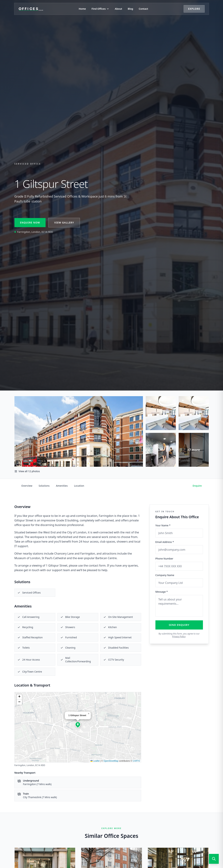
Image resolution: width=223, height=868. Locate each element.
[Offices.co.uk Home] (31, 9)
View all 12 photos (27, 471)
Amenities (62, 486)
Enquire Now (30, 223)
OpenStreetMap (111, 761)
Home (82, 9)
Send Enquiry (179, 625)
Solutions (44, 486)
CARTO (136, 761)
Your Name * (163, 525)
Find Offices (100, 9)
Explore (194, 9)
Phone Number (164, 559)
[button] (78, 724)
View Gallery (64, 223)
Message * (162, 592)
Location (79, 486)
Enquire (197, 486)
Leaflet (95, 761)
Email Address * (165, 542)
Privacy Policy (179, 636)
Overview (27, 486)
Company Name (165, 575)
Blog (131, 9)
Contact (143, 9)
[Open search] (214, 859)
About (118, 9)
